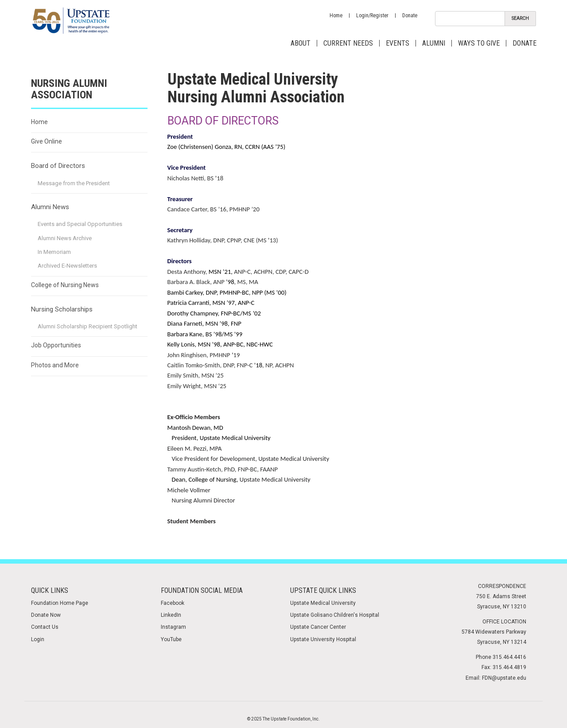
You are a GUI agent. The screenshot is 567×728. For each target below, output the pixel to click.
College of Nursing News (65, 285)
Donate (410, 16)
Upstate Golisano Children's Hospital (335, 615)
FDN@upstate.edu (504, 678)
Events (398, 43)
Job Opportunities (56, 345)
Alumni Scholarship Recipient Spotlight (87, 326)
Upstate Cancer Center (318, 627)
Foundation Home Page (60, 603)
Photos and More (55, 365)
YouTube (171, 639)
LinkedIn (171, 615)
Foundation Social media (202, 590)
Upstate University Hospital (323, 639)
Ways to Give (479, 43)
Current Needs (348, 43)
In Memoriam (54, 252)
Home (336, 16)
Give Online (47, 141)
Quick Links (50, 590)
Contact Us (45, 627)
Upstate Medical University (323, 603)
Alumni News (50, 207)
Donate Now (46, 615)
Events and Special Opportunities (80, 224)
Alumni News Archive (65, 238)
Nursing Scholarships (62, 309)
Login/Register (372, 16)
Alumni (434, 43)
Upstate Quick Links (323, 590)
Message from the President (74, 183)
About (301, 43)
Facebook (173, 603)
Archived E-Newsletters (67, 266)
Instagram (173, 627)
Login (38, 639)
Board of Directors (58, 166)
